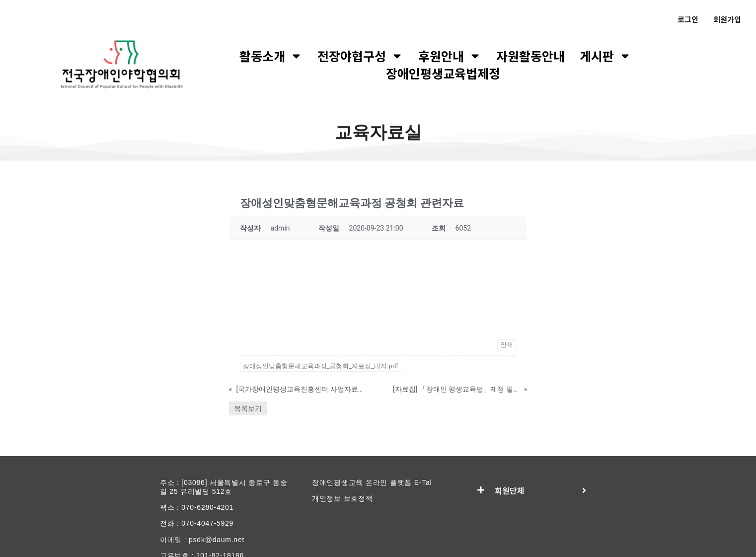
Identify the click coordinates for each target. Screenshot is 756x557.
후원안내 (450, 56)
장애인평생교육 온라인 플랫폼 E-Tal (372, 482)
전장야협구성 (360, 56)
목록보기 (248, 408)
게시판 (605, 56)
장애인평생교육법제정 (443, 73)
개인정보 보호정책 (342, 498)
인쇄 (507, 345)
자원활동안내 (530, 56)
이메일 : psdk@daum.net (202, 540)
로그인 (688, 19)
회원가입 (727, 19)
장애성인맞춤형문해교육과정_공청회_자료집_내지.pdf (321, 366)
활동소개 (271, 56)
